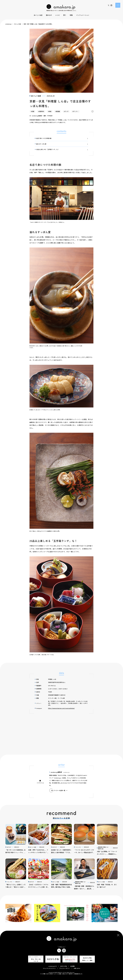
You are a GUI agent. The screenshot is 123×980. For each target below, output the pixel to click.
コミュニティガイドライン (49, 968)
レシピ (58, 15)
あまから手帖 (64, 966)
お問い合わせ (77, 968)
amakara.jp (8, 24)
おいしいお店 (38, 15)
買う (65, 15)
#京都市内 (41, 111)
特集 (71, 15)
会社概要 (72, 966)
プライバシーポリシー (65, 968)
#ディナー (75, 111)
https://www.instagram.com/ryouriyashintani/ (61, 708)
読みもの (49, 15)
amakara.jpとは (53, 966)
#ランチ (66, 111)
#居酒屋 (58, 111)
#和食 (50, 111)
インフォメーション (83, 15)
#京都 (32, 111)
